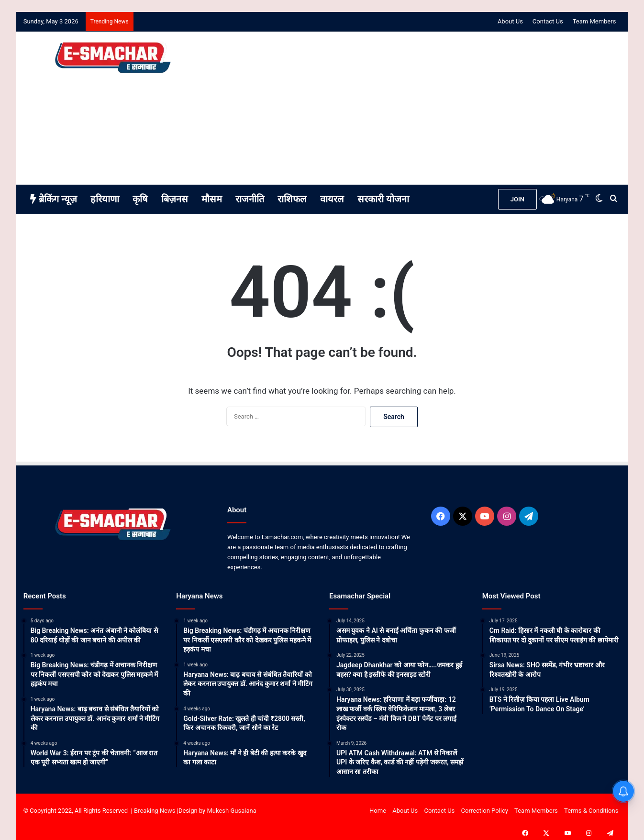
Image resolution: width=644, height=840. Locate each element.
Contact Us (548, 21)
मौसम (212, 199)
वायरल (332, 199)
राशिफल (292, 199)
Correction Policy (485, 811)
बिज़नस (175, 199)
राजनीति (250, 199)
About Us (510, 21)
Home (378, 811)
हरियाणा (105, 199)
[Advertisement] (424, 108)
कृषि (140, 199)
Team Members (594, 21)
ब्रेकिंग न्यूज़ (54, 199)
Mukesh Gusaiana (232, 811)
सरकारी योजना (383, 199)
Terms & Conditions (591, 811)
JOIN (517, 199)
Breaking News (155, 811)
